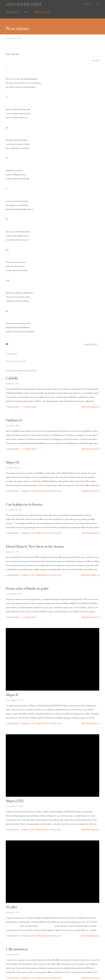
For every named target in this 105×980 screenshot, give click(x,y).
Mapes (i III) (15, 801)
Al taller (11, 907)
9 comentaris (29, 449)
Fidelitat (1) (14, 420)
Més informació (90, 407)
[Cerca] (88, 4)
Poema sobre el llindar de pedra (27, 588)
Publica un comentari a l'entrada (16, 361)
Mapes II (12, 695)
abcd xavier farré (24, 4)
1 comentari (28, 617)
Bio (26, 12)
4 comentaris (29, 407)
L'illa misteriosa (17, 949)
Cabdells (12, 378)
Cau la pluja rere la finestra (24, 504)
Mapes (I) (12, 462)
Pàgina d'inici (12, 12)
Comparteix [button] (90, 345)
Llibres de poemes (42, 12)
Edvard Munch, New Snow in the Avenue (35, 546)
